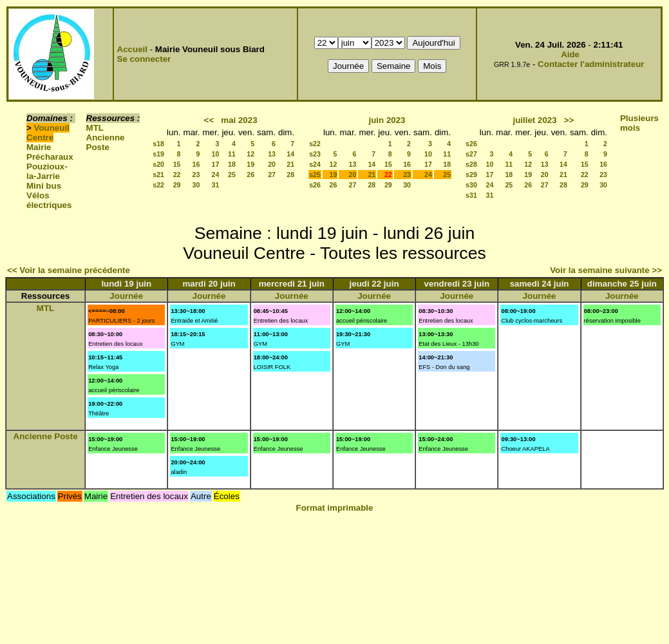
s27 (471, 154)
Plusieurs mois (639, 123)
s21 (158, 175)
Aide (570, 54)
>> (569, 120)
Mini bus (44, 186)
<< (209, 120)
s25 (315, 175)
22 (177, 175)
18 (232, 164)
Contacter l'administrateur (591, 64)
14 (290, 154)
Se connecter (144, 59)
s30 (471, 185)
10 (216, 154)
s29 (471, 175)
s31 (471, 195)
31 (216, 185)
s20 (158, 164)
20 (272, 164)
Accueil (132, 49)
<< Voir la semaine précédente (69, 270)
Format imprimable (335, 508)
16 (196, 164)
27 (272, 175)
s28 (471, 164)
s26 (315, 185)
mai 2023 (239, 120)
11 (232, 154)
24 (216, 175)
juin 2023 (387, 120)
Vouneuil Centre (48, 133)
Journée (126, 296)
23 (196, 175)
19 (250, 164)
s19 (158, 154)
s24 (315, 164)
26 (250, 175)
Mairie (39, 147)
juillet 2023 (534, 120)
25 (232, 175)
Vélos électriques (49, 200)
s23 (315, 154)
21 (290, 164)
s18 (158, 144)
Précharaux (50, 157)
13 (272, 154)
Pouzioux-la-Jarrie (47, 171)
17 (216, 164)
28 (290, 175)
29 (177, 185)
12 (250, 154)
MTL (95, 128)
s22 (158, 185)
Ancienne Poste (106, 142)
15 (177, 164)
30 (196, 185)
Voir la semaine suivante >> (606, 270)
